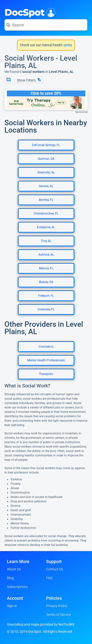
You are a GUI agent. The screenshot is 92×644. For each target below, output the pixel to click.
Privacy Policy (57, 606)
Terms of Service (59, 615)
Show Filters (29, 80)
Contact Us (55, 569)
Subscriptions (17, 587)
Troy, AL (46, 241)
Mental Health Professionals (46, 360)
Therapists (46, 374)
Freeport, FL (46, 296)
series (67, 45)
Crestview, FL (46, 309)
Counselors (46, 347)
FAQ (49, 578)
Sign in (12, 606)
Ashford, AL (46, 255)
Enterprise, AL (46, 227)
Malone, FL (46, 268)
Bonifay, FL (46, 200)
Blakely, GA (46, 282)
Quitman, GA (46, 159)
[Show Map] (9, 80)
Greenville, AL (46, 172)
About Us (14, 569)
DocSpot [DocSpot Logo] (29, 12)
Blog (10, 578)
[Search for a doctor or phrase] (46, 25)
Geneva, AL (46, 186)
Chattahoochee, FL (46, 214)
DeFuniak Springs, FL (46, 145)
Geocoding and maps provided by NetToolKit (41, 624)
